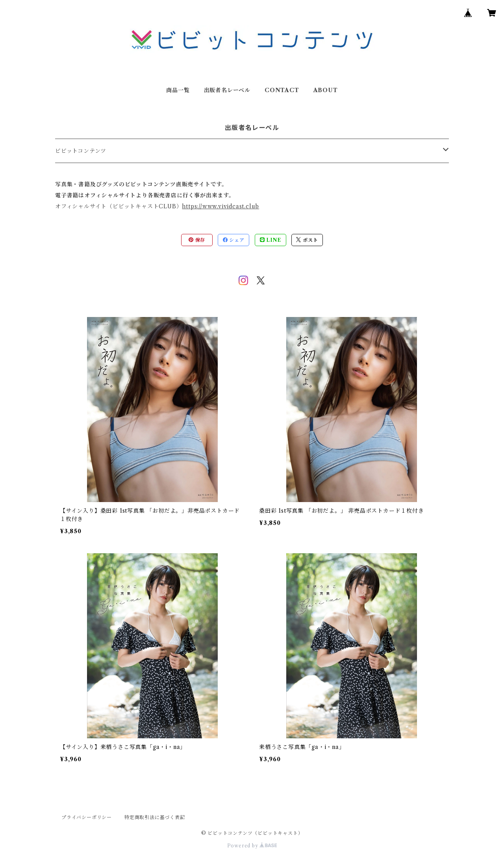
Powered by (252, 846)
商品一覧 (178, 90)
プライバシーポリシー (87, 817)
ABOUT (326, 90)
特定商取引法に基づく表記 (155, 817)
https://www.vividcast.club (220, 206)
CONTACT (282, 90)
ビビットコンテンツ (81, 151)
